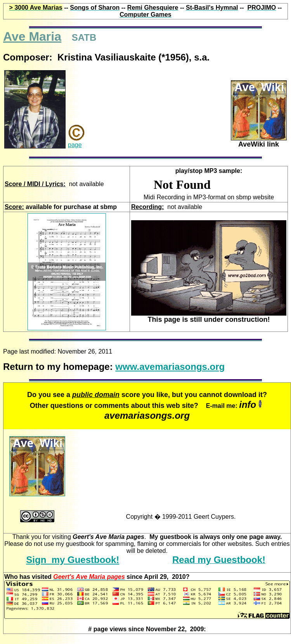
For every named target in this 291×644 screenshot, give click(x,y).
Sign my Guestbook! (73, 560)
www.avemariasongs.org (170, 367)
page (75, 145)
